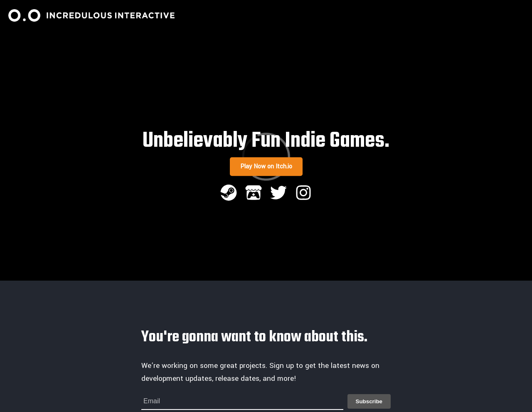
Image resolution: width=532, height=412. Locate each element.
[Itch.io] (254, 194)
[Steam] (229, 194)
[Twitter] (278, 194)
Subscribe (369, 401)
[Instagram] (303, 194)
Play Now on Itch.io (266, 167)
